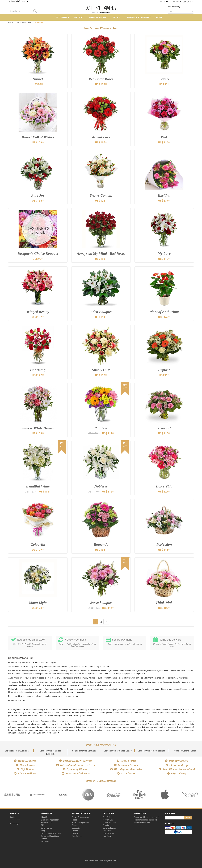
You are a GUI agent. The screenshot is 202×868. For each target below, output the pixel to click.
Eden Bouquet (101, 312)
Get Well (117, 17)
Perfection (164, 544)
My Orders (165, 2)
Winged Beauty (38, 312)
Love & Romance (110, 823)
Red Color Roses (101, 79)
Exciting (164, 195)
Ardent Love (101, 137)
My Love (164, 254)
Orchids (75, 831)
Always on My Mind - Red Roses (101, 254)
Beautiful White (38, 486)
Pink (164, 137)
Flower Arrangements (81, 817)
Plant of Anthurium (164, 312)
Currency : (177, 1)
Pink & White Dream (38, 428)
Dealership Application (50, 820)
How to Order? (47, 823)
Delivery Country (174, 7)
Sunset (38, 79)
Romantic (101, 544)
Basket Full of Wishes (38, 137)
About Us (45, 817)
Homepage (15, 824)
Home (10, 23)
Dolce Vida (164, 486)
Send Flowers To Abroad (51, 833)
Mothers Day (108, 820)
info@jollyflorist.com (18, 1)
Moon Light (38, 603)
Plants (75, 825)
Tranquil (164, 428)
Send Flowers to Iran (23, 23)
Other (159, 17)
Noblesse (101, 486)
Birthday (79, 17)
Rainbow (101, 428)
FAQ (43, 825)
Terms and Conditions (50, 836)
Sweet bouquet (101, 603)
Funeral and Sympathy (139, 17)
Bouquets (76, 828)
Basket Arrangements (81, 823)
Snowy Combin (101, 195)
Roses (75, 820)
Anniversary (108, 831)
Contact (13, 817)
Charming (38, 370)
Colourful (38, 544)
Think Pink (164, 603)
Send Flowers (47, 828)
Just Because (108, 833)
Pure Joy (38, 195)
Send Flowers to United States (118, 751)
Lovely (164, 79)
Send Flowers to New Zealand (151, 751)
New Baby (107, 836)
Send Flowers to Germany (84, 751)
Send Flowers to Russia (185, 751)
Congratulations (98, 17)
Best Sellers (62, 17)
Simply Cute (101, 370)
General (75, 833)
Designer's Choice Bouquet (38, 254)
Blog (43, 831)
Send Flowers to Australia (17, 751)
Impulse (164, 370)
